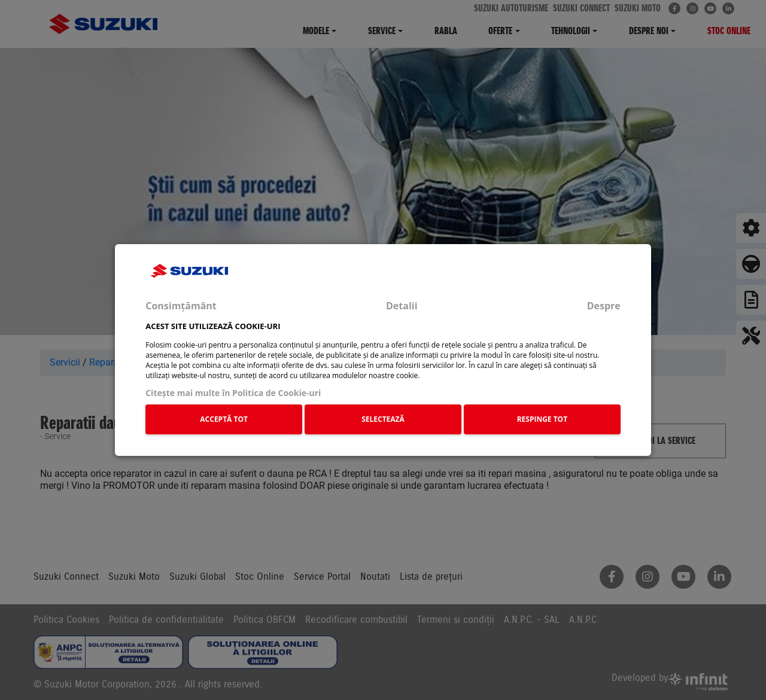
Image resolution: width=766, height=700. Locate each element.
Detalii (402, 306)
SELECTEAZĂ (383, 419)
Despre (604, 306)
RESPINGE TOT (542, 419)
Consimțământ (181, 306)
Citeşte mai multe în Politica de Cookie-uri (233, 393)
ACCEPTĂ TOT (224, 419)
